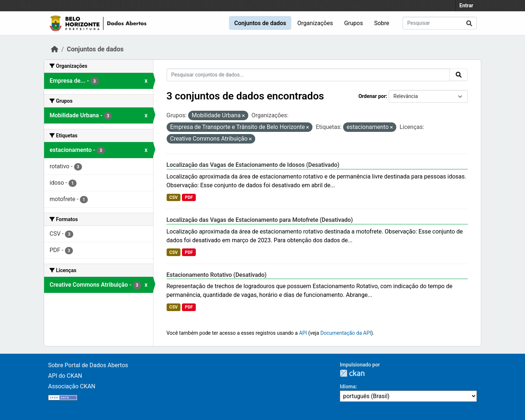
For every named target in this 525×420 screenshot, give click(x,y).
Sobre (382, 23)
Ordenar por (372, 96)
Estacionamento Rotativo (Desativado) (217, 275)
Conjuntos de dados (260, 23)
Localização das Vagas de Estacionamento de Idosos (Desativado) (253, 165)
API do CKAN (65, 376)
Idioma (348, 386)
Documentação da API (346, 333)
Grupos (354, 23)
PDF (189, 197)
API (303, 333)
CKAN (352, 373)
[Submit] (469, 23)
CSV (173, 197)
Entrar (466, 5)
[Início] (55, 49)
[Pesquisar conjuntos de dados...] (440, 23)
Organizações (315, 23)
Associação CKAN (72, 386)
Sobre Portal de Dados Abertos (88, 365)
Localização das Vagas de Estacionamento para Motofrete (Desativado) (260, 220)
